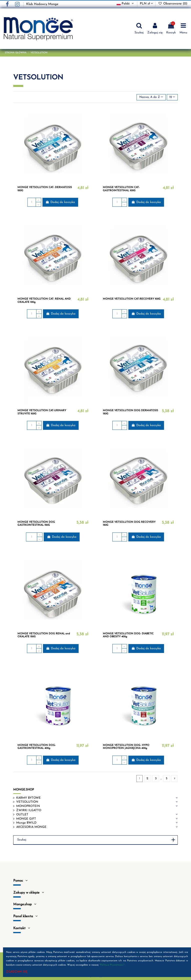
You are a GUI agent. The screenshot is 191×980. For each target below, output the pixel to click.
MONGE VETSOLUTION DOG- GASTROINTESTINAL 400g (37, 747)
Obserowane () (173, 4)
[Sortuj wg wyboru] (151, 97)
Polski (126, 4)
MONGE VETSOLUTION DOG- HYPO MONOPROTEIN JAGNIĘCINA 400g (126, 747)
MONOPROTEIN (28, 806)
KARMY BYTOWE (28, 798)
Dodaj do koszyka (60, 202)
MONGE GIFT (26, 819)
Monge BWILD (26, 823)
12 (172, 97)
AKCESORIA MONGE (31, 827)
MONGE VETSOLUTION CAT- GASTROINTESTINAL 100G (121, 189)
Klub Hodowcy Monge (42, 4)
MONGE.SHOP (24, 790)
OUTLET (22, 815)
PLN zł (146, 4)
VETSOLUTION (27, 802)
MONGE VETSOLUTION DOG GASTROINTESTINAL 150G (36, 524)
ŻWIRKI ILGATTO (29, 810)
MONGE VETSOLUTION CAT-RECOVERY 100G (132, 299)
